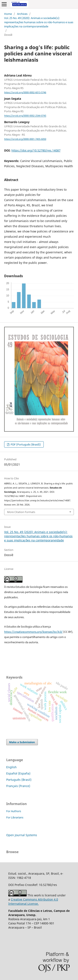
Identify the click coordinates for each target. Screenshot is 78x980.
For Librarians (15, 817)
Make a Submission (22, 742)
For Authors (14, 811)
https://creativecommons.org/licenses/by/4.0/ (33, 632)
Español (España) (18, 773)
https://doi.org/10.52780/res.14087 (36, 150)
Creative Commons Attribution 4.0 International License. (33, 902)
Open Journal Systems (22, 835)
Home (8, 14)
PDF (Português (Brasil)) (25, 444)
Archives (22, 14)
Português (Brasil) (19, 780)
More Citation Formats (21, 512)
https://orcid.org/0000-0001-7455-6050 (25, 139)
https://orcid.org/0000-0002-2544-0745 (25, 116)
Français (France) (18, 786)
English (11, 767)
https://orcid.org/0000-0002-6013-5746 (25, 92)
